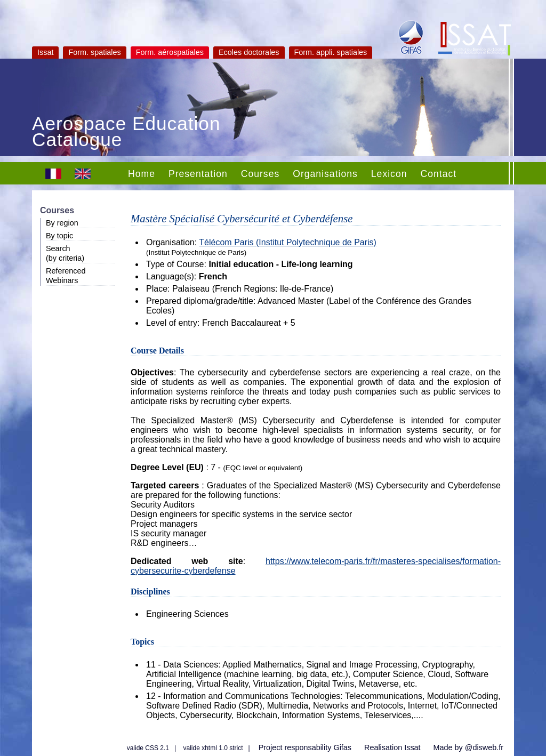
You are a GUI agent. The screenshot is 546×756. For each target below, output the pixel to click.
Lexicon (389, 174)
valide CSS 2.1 (148, 748)
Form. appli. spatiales (331, 52)
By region (62, 223)
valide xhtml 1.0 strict (213, 748)
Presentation (198, 174)
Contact (438, 174)
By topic (59, 236)
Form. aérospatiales (170, 52)
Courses (260, 174)
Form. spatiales (94, 52)
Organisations (325, 174)
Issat (45, 52)
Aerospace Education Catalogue (126, 133)
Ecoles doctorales (249, 52)
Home (142, 174)
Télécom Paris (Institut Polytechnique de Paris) (288, 242)
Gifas (342, 747)
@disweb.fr (484, 747)
